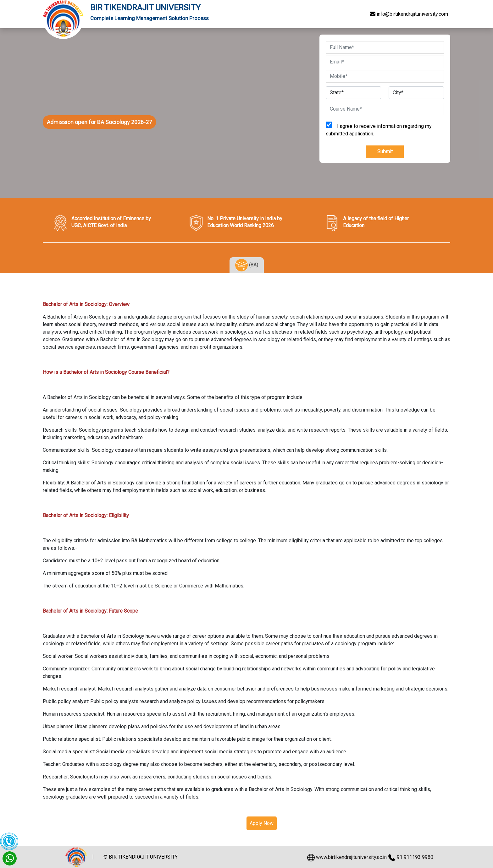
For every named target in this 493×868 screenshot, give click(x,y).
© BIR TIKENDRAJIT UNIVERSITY (141, 857)
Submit (385, 152)
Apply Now (262, 823)
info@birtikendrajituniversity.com (409, 14)
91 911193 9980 (415, 857)
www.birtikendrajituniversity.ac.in (351, 857)
